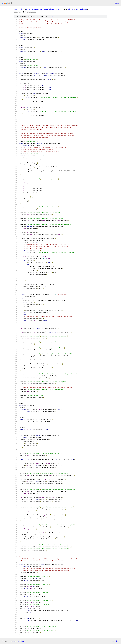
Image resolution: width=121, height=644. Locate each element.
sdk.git (22, 9)
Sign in (117, 3)
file (53, 16)
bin (90, 9)
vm (86, 9)
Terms (22, 641)
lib (73, 9)
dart (16, 9)
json (118, 641)
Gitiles (11, 641)
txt (113, 641)
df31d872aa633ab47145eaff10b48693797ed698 (45, 9)
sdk (69, 9)
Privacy (17, 641)
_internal (79, 9)
